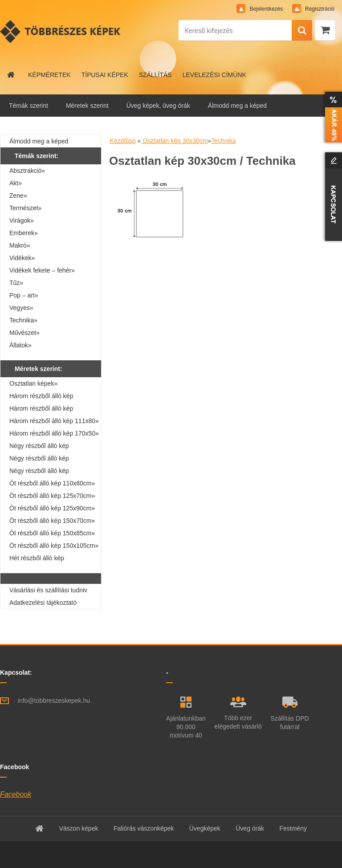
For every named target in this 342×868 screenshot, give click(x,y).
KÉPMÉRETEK (49, 75)
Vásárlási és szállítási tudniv (48, 590)
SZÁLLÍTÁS (155, 75)
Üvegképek (205, 828)
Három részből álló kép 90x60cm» (41, 410)
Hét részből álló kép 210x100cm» (37, 559)
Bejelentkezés (266, 9)
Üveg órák (250, 828)
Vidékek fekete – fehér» (42, 270)
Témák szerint (28, 106)
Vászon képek (78, 828)
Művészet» (24, 333)
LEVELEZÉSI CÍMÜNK (214, 75)
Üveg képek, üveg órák (158, 106)
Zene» (18, 196)
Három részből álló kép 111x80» (54, 421)
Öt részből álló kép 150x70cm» (52, 521)
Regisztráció (319, 9)
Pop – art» (24, 295)
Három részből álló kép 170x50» (54, 433)
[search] (302, 31)
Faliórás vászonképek (144, 828)
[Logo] (61, 31)
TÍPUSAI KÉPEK (105, 75)
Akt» (16, 183)
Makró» (20, 245)
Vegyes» (21, 308)
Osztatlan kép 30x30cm (174, 141)
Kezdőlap (122, 141)
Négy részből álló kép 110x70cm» (39, 460)
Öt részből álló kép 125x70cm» (52, 496)
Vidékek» (22, 258)
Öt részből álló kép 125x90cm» (52, 508)
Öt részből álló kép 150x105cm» (54, 546)
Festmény (293, 828)
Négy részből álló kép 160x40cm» (39, 447)
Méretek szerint (87, 106)
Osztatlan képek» (33, 383)
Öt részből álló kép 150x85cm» (52, 533)
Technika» (23, 320)
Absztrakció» (27, 171)
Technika (223, 141)
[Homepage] (11, 75)
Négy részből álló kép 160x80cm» (39, 472)
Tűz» (16, 283)
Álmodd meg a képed (237, 106)
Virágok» (22, 220)
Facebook (16, 794)
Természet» (25, 208)
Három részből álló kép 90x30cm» (41, 397)
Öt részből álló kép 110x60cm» (52, 483)
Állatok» (20, 345)
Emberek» (24, 233)
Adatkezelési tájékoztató (43, 603)
